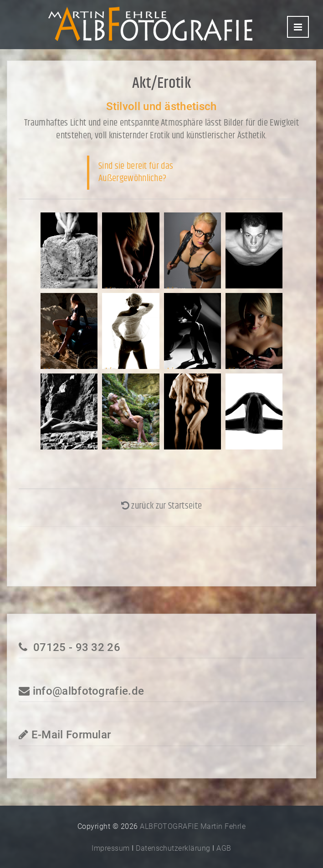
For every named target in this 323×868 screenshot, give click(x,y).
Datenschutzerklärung (173, 848)
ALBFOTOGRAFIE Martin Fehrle (193, 826)
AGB (224, 848)
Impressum (110, 848)
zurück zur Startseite (161, 506)
